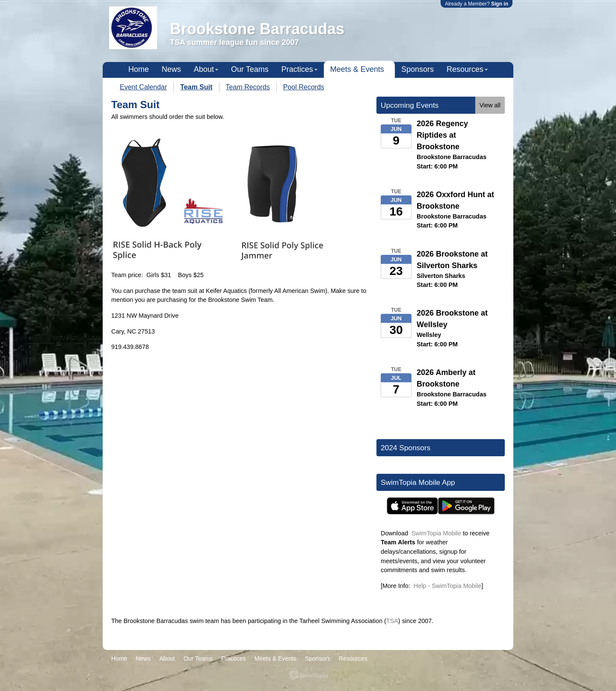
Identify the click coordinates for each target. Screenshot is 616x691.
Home (139, 69)
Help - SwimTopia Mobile (447, 586)
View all (490, 105)
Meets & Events (357, 69)
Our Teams (250, 69)
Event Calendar (143, 87)
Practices (297, 69)
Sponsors (418, 69)
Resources (465, 69)
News (171, 69)
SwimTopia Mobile (436, 533)
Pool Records (304, 87)
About (204, 69)
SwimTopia (308, 675)
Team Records (248, 87)
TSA (392, 621)
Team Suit (196, 87)
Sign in (500, 4)
